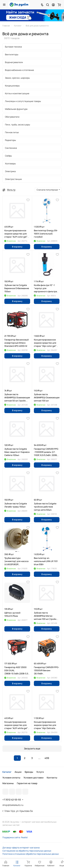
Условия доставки (34, 778)
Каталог (7, 772)
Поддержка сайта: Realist (15, 837)
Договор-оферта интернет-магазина (21, 848)
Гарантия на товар (27, 783)
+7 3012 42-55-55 (12, 800)
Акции (18, 772)
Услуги (40, 772)
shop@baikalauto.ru (13, 805)
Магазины (8, 783)
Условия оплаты (11, 778)
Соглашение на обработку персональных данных (27, 851)
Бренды (29, 772)
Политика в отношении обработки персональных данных (31, 854)
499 (47, 758)
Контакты (52, 778)
